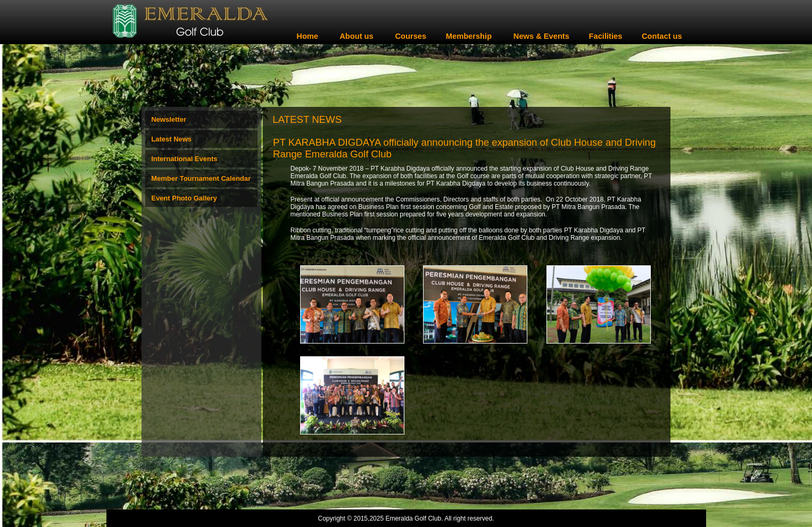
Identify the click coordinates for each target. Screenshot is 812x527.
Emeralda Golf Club (413, 518)
